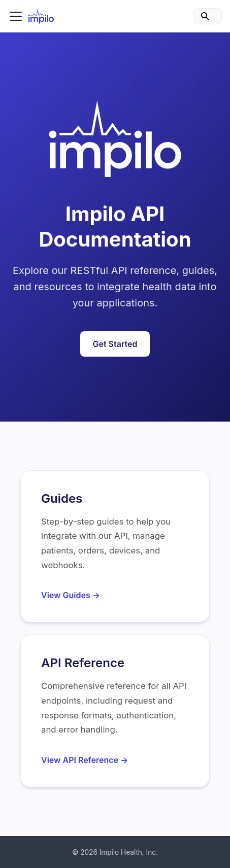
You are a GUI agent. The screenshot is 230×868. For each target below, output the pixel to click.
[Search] (208, 16)
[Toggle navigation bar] (16, 16)
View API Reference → (85, 760)
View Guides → (71, 595)
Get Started (115, 344)
